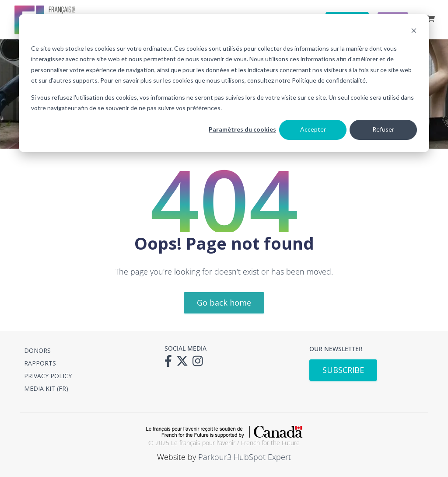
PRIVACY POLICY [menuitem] (48, 376)
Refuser (383, 129)
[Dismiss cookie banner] (414, 32)
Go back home (224, 303)
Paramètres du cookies (242, 129)
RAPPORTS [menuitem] (40, 363)
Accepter (313, 129)
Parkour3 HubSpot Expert (245, 457)
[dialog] (224, 83)
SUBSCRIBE (343, 370)
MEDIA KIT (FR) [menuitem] (46, 388)
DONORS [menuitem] (37, 350)
